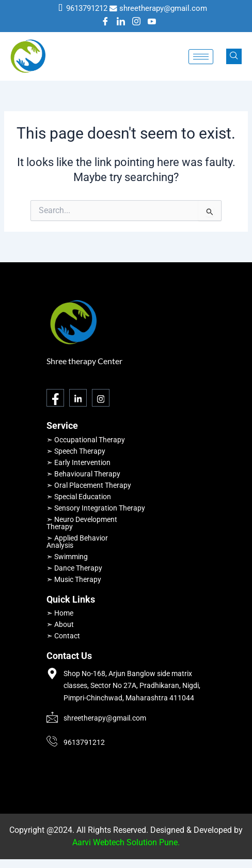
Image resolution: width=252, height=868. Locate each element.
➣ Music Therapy (74, 579)
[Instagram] (136, 22)
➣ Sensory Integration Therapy (96, 508)
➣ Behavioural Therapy (83, 474)
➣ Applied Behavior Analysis (77, 542)
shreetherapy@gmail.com (163, 8)
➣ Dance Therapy (74, 568)
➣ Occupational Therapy (86, 440)
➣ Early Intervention (78, 462)
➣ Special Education (79, 497)
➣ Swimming (67, 557)
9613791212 (87, 8)
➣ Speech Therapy (76, 451)
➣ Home (60, 613)
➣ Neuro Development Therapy (82, 523)
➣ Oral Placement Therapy (89, 485)
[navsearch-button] (234, 56)
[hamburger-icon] (201, 57)
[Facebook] (105, 22)
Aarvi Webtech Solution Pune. (126, 842)
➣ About (60, 624)
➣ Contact (63, 636)
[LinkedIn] (121, 22)
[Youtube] (152, 22)
